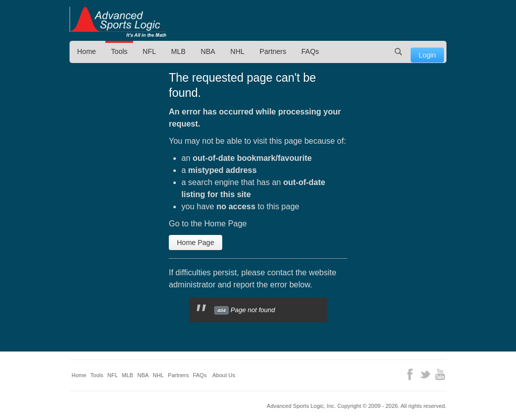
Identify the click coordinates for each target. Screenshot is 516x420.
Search (399, 52)
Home (86, 51)
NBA (208, 51)
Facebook (410, 374)
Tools (119, 51)
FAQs (310, 51)
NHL (237, 51)
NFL (149, 51)
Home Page (196, 243)
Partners (273, 51)
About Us (224, 375)
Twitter (425, 374)
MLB (179, 51)
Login (427, 55)
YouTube (440, 374)
